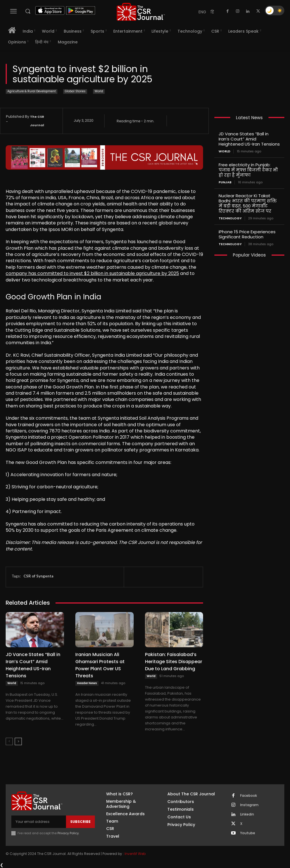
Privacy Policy (68, 833)
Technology (230, 218)
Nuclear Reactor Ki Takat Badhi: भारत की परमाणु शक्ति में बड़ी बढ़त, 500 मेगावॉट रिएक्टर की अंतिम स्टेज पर (248, 203)
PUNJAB (225, 182)
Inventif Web (135, 854)
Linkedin (247, 814)
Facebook (249, 796)
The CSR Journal (37, 121)
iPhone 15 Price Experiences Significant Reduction (247, 234)
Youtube (248, 833)
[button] (28, 11)
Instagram (249, 805)
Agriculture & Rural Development (32, 92)
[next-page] (18, 741)
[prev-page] (9, 741)
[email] (39, 822)
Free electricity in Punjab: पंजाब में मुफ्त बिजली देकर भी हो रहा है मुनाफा (248, 170)
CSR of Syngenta (38, 576)
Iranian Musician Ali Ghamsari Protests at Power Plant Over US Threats (100, 665)
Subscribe (80, 822)
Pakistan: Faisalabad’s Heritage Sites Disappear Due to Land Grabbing (174, 662)
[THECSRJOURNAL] (141, 12)
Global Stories (75, 92)
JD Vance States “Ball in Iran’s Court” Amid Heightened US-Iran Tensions (33, 665)
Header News (87, 683)
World (99, 92)
